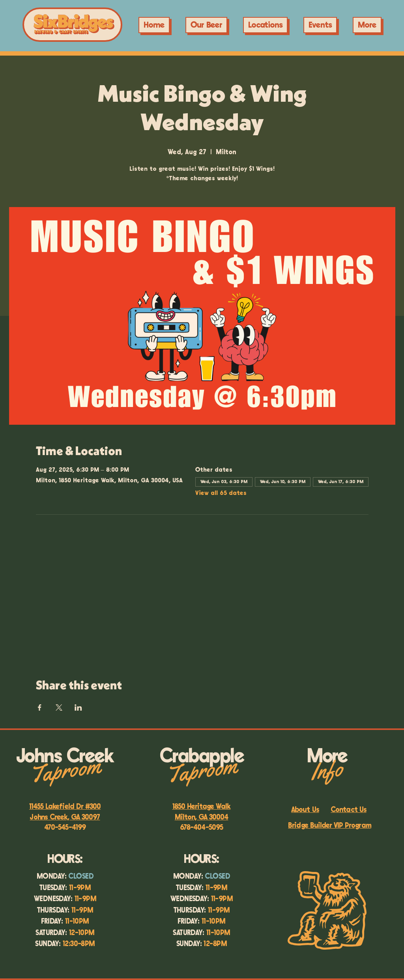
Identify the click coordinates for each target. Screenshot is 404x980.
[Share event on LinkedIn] (78, 707)
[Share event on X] (59, 707)
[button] (320, 25)
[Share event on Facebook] (40, 707)
